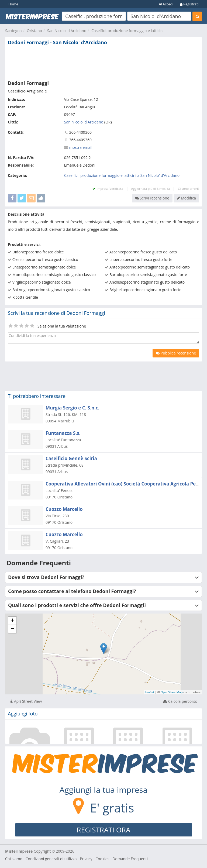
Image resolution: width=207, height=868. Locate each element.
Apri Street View (26, 701)
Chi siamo (14, 859)
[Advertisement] (103, 63)
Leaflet (150, 692)
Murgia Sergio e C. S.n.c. (73, 408)
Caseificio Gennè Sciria (71, 458)
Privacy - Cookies (94, 859)
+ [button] (13, 621)
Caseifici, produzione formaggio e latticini (127, 31)
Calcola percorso (180, 701)
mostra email (81, 147)
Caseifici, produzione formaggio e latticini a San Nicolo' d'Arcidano (122, 175)
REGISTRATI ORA (104, 830)
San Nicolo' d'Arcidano (67, 31)
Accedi (166, 4)
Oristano (34, 31)
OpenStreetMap (172, 692)
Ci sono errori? (189, 189)
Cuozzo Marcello (64, 509)
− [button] (13, 629)
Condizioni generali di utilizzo (51, 859)
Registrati (189, 4)
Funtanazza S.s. (63, 433)
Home (13, 4)
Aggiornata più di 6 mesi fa (150, 189)
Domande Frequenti (130, 859)
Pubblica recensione (176, 353)
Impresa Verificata (108, 189)
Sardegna (13, 31)
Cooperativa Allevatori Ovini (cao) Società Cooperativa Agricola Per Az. (126, 484)
